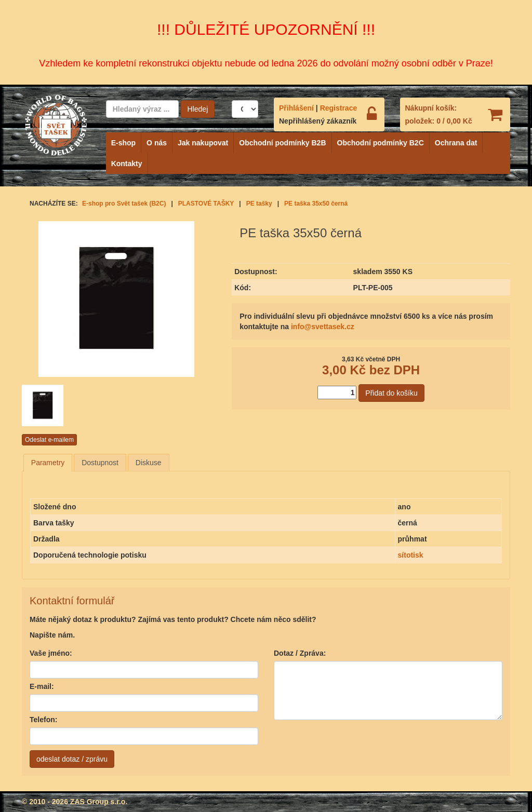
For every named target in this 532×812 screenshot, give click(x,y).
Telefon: (43, 720)
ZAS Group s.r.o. (99, 802)
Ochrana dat (456, 143)
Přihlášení (296, 108)
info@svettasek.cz (323, 327)
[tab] (48, 463)
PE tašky (259, 204)
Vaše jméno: (51, 653)
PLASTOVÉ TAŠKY (206, 204)
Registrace (339, 108)
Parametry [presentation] (48, 463)
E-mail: (42, 686)
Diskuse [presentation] (149, 463)
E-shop (123, 143)
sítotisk (411, 555)
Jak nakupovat (203, 143)
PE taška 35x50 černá (316, 204)
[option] (54, 405)
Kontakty (127, 164)
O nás (157, 143)
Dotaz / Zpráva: (300, 653)
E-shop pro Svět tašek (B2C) (124, 204)
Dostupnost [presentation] (100, 463)
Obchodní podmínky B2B (282, 143)
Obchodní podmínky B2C (381, 143)
